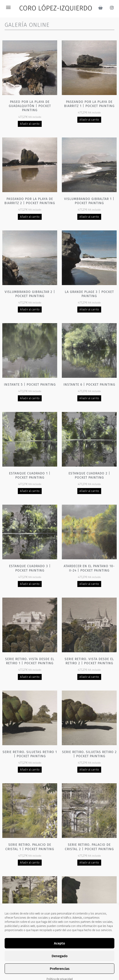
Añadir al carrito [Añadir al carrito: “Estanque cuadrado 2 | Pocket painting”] (89, 491)
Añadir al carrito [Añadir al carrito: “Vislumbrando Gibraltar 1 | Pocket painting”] (89, 217)
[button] (8, 7)
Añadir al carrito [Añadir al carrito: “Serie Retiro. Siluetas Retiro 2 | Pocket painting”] (89, 770)
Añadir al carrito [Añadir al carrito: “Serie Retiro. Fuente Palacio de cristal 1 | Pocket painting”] (30, 956)
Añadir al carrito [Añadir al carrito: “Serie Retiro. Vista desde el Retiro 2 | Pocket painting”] (89, 677)
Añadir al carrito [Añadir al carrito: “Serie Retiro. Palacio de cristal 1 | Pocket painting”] (30, 863)
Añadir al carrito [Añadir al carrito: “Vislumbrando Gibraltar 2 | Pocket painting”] (30, 310)
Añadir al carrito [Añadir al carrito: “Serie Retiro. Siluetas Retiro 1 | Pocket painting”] (30, 770)
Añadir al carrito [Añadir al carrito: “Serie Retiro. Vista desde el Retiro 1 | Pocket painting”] (30, 677)
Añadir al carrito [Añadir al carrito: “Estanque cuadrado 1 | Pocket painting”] (30, 491)
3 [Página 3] (63, 973)
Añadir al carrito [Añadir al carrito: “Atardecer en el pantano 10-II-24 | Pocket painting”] (89, 584)
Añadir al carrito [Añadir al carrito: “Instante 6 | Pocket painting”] (89, 398)
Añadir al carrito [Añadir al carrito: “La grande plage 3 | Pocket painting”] (89, 310)
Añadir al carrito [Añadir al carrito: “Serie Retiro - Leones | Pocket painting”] (89, 956)
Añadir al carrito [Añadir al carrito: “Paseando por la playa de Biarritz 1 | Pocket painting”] (89, 120)
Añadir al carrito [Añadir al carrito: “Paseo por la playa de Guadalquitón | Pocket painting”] (30, 124)
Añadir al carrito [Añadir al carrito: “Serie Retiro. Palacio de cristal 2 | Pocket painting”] (89, 863)
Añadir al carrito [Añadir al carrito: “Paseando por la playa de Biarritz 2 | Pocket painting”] (30, 217)
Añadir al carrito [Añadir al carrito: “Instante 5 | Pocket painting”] (30, 398)
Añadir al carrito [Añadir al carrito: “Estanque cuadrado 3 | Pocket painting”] (30, 584)
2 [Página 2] (56, 973)
